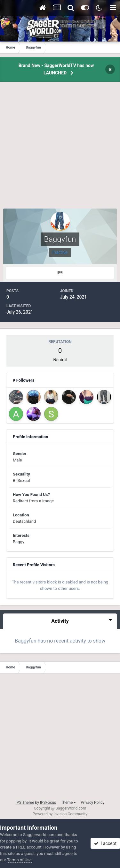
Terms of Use (19, 860)
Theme (68, 803)
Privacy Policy (92, 803)
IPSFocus (48, 803)
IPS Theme (25, 803)
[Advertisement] (60, 149)
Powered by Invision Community (60, 814)
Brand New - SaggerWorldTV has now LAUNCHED (56, 69)
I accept (105, 843)
